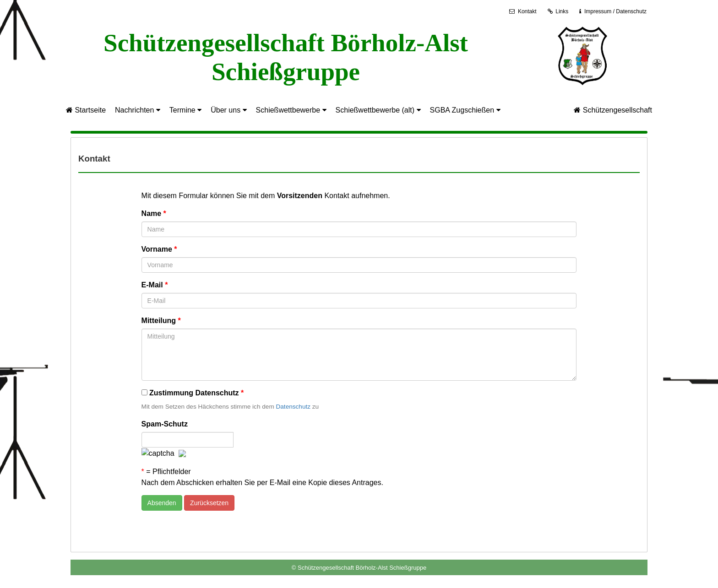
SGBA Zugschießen (465, 110)
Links (558, 11)
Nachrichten (138, 110)
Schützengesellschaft (613, 110)
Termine (185, 110)
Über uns (228, 110)
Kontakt (523, 11)
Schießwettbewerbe (291, 110)
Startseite (86, 110)
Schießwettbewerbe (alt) (378, 110)
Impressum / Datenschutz (615, 11)
